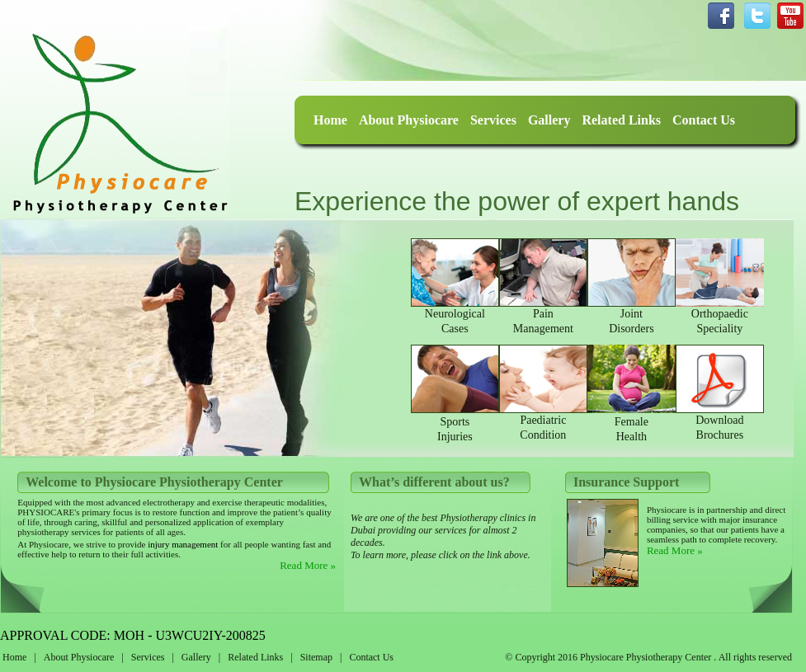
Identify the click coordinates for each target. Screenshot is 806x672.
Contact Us (704, 120)
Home (330, 120)
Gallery (549, 120)
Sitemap (316, 657)
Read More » (308, 565)
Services (493, 120)
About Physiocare (409, 120)
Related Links (621, 120)
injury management (181, 544)
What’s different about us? (434, 482)
